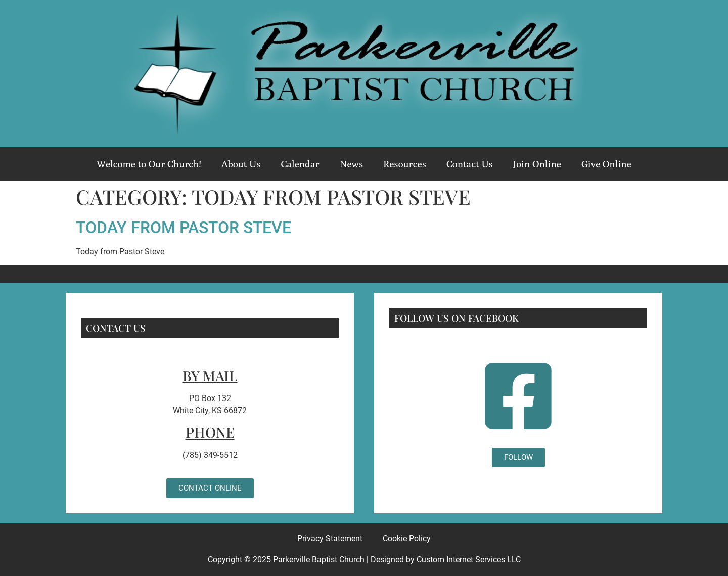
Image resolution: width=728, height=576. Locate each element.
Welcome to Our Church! (149, 164)
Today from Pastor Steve (184, 228)
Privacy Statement (330, 538)
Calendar (300, 164)
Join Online (537, 164)
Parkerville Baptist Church (319, 560)
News (351, 164)
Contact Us (470, 164)
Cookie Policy (407, 538)
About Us (241, 164)
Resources (405, 164)
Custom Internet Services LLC (469, 560)
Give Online (606, 164)
